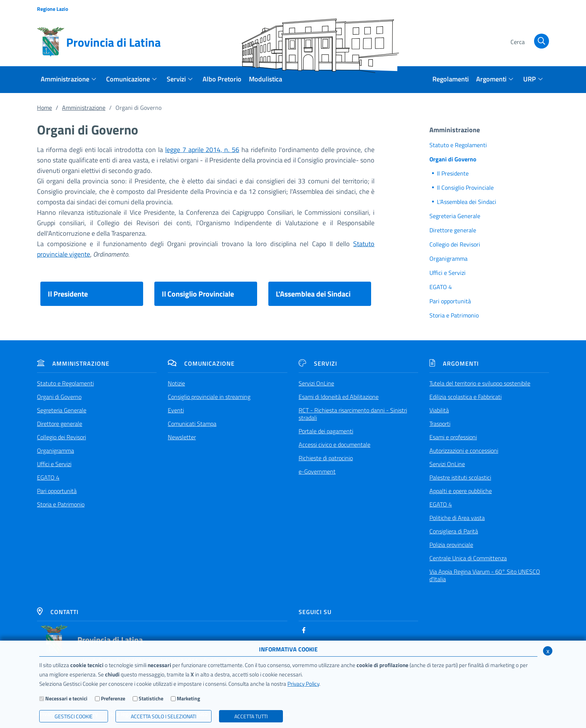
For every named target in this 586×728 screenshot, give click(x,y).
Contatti (58, 612)
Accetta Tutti (251, 716)
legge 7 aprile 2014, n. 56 (202, 150)
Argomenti (454, 363)
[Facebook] (304, 630)
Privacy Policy (303, 684)
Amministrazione (84, 108)
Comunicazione (201, 363)
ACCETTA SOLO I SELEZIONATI (164, 716)
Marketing (188, 698)
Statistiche (151, 698)
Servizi (318, 363)
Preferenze (113, 698)
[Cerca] (528, 42)
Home (44, 108)
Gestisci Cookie (74, 716)
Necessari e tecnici (66, 698)
